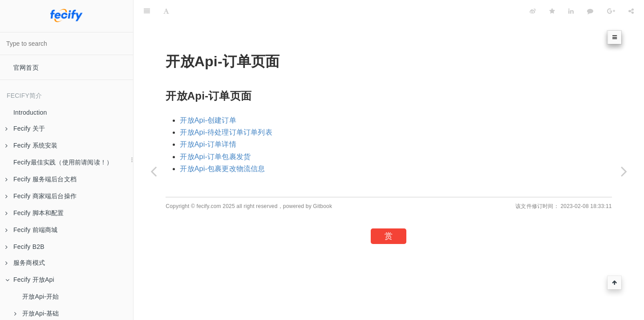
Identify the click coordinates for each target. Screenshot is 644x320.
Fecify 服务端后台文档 (41, 179)
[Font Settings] (166, 11)
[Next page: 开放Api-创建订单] (624, 171)
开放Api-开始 (41, 296)
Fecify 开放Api (30, 280)
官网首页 (26, 68)
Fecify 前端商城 (31, 230)
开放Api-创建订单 (208, 120)
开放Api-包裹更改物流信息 (222, 169)
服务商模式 (25, 263)
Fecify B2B (25, 247)
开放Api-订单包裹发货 (215, 157)
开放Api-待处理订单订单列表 (226, 132)
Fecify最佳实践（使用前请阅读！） (63, 162)
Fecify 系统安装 (31, 145)
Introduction (30, 112)
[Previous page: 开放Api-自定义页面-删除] (154, 171)
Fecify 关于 (25, 128)
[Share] (631, 11)
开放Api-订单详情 (208, 144)
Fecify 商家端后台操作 (41, 196)
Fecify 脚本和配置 (35, 213)
